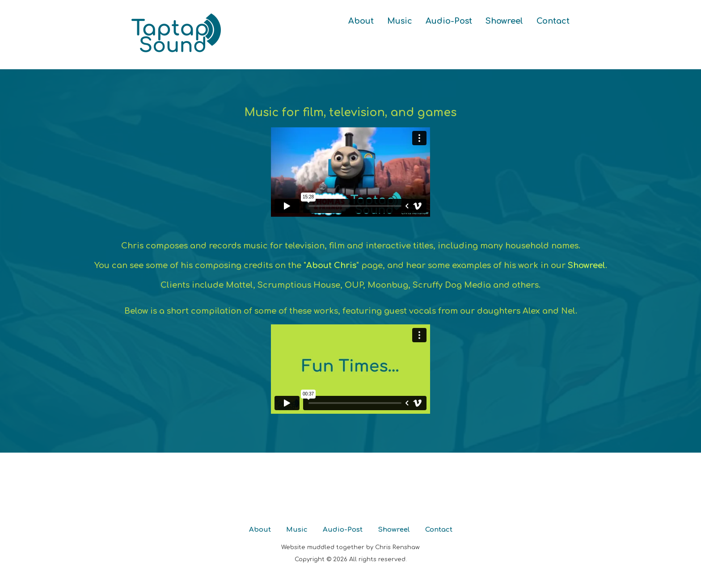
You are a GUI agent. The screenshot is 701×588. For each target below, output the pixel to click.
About (361, 21)
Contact (553, 21)
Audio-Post (449, 21)
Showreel (504, 21)
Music (400, 21)
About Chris (331, 265)
